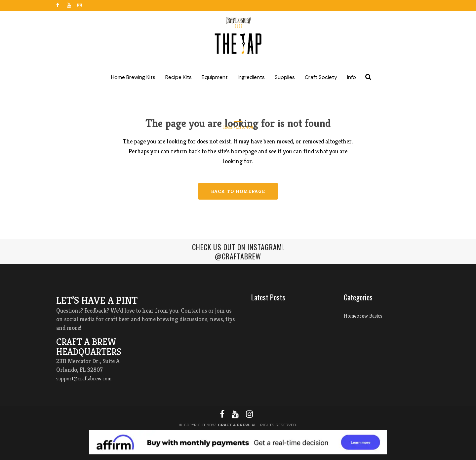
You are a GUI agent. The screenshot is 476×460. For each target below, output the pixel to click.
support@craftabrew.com (84, 379)
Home (228, 127)
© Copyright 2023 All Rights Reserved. (238, 425)
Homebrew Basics (363, 316)
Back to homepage (238, 191)
